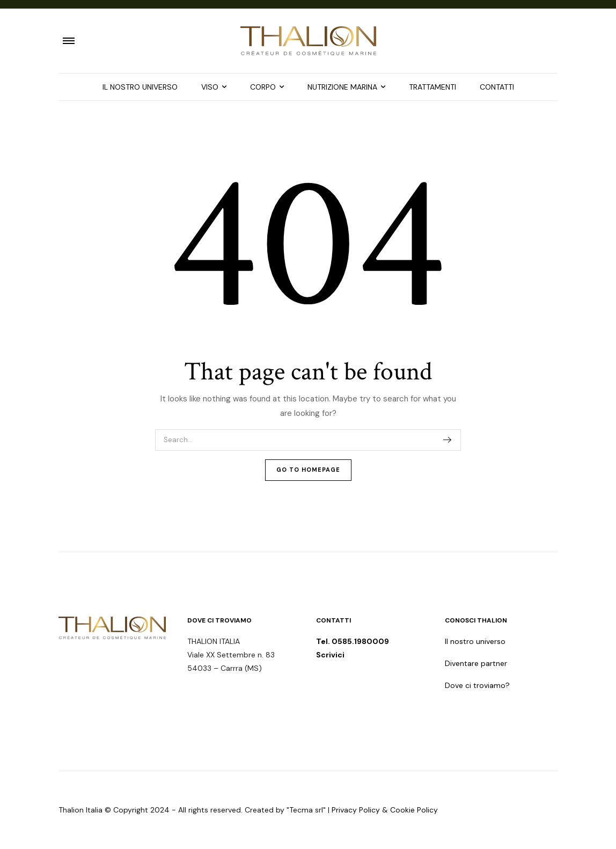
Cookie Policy (414, 810)
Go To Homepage (308, 470)
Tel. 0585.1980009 (353, 641)
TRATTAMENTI (432, 87)
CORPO (263, 87)
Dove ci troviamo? (477, 685)
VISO (210, 87)
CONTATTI (497, 87)
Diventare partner (476, 663)
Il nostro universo (475, 641)
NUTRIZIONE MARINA (342, 87)
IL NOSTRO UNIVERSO (140, 87)
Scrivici (330, 655)
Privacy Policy (356, 810)
